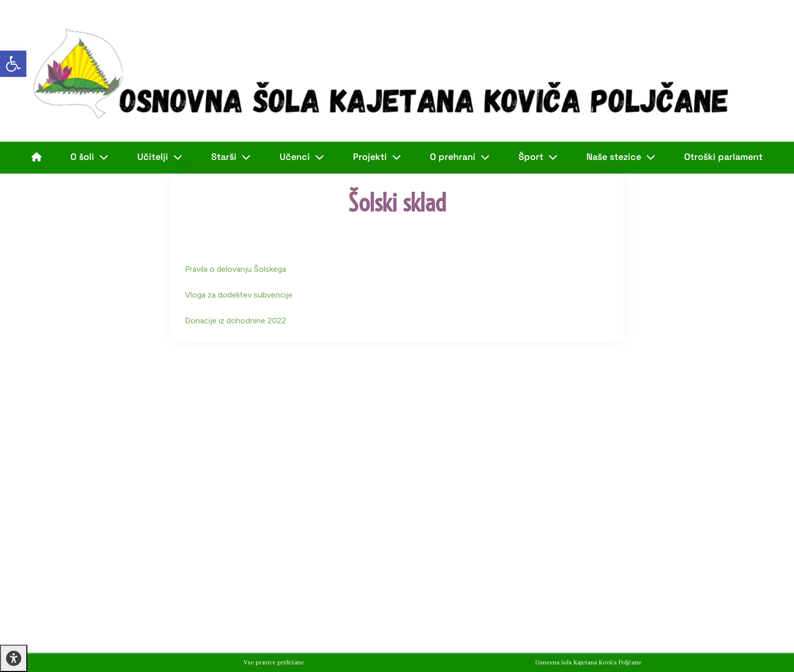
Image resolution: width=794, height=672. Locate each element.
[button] (13, 64)
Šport (538, 157)
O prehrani (460, 157)
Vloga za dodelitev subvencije (239, 295)
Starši (231, 157)
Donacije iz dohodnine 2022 (235, 321)
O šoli (89, 157)
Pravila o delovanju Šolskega (235, 269)
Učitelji (160, 157)
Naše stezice (621, 157)
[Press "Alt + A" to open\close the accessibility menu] (14, 658)
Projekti (377, 157)
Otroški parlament (723, 157)
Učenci (302, 157)
